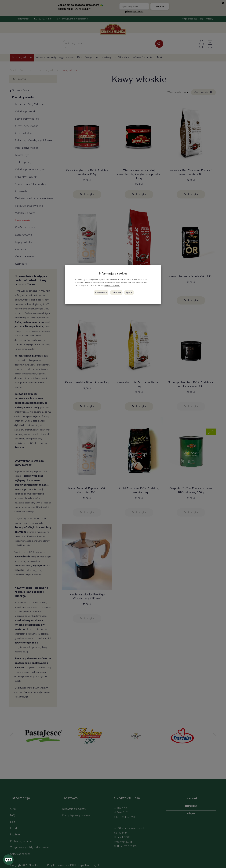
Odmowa (116, 292)
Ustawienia (101, 292)
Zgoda (129, 292)
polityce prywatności (112, 286)
